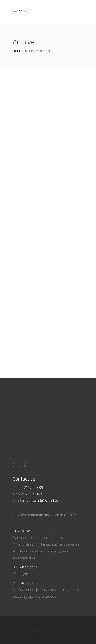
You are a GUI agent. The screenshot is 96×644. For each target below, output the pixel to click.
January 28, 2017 (26, 583)
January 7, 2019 (25, 567)
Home (17, 51)
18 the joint (21, 574)
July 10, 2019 (23, 531)
